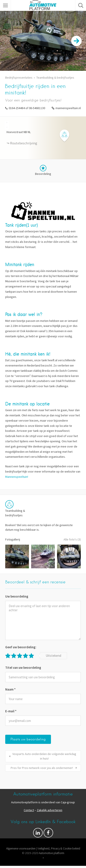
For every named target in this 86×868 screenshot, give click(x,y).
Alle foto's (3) (72, 539)
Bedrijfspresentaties (19, 78)
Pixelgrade (73, 862)
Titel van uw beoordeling (23, 668)
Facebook (48, 834)
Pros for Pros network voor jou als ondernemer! (42, 768)
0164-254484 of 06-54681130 (27, 108)
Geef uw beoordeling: (21, 647)
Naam (10, 689)
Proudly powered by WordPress (26, 862)
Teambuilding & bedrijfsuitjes (55, 78)
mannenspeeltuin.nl (68, 108)
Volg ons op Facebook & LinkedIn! (38, 834)
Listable (57, 862)
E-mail (11, 711)
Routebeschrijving (24, 143)
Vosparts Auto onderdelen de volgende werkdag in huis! (44, 756)
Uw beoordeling (17, 596)
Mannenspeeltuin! (17, 477)
